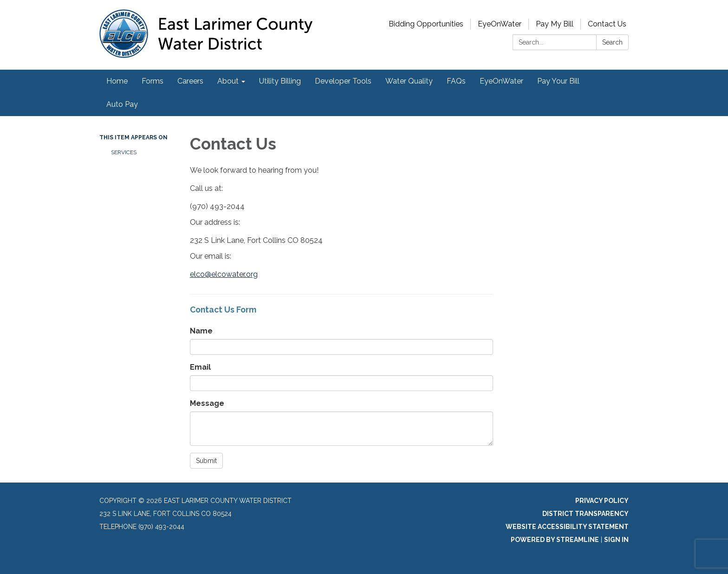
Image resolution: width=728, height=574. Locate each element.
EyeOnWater (500, 24)
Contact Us (607, 24)
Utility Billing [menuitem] (280, 81)
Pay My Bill (555, 24)
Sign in (616, 540)
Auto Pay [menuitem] (122, 104)
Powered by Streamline (555, 540)
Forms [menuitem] (153, 81)
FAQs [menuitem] (456, 81)
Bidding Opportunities (426, 24)
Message (207, 403)
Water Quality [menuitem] (409, 81)
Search (612, 42)
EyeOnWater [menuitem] (501, 81)
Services (124, 152)
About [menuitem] (228, 81)
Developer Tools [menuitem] (343, 81)
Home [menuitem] (117, 81)
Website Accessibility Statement (567, 527)
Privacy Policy (602, 501)
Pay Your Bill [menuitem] (558, 81)
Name (201, 331)
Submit (206, 461)
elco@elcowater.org (224, 274)
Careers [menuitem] (190, 81)
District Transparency (585, 514)
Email (200, 367)
